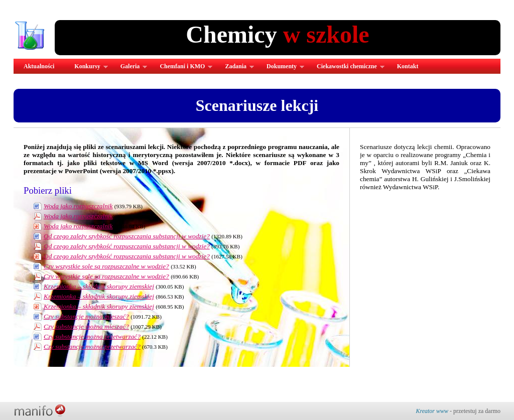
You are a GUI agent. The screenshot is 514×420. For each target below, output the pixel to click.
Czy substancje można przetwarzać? (92, 336)
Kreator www (432, 411)
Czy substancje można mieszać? (86, 316)
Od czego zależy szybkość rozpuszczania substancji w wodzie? (127, 236)
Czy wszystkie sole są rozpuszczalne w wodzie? (106, 266)
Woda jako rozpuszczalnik (78, 206)
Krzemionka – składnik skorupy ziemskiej (99, 286)
